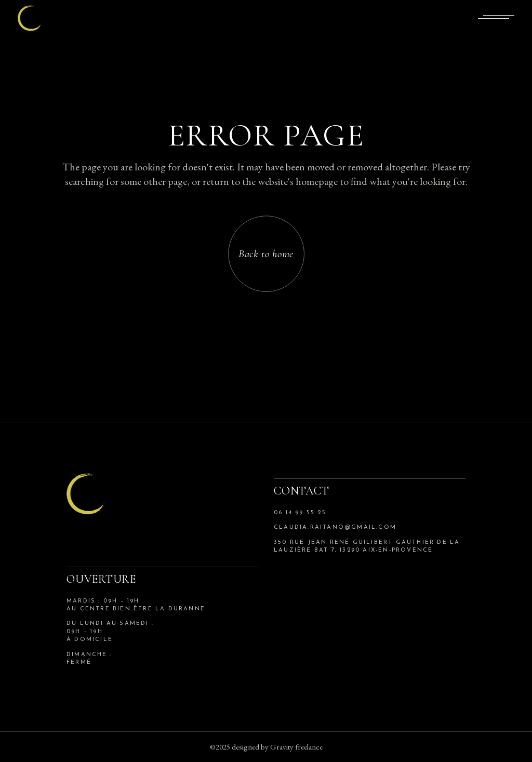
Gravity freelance (296, 747)
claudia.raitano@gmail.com (335, 527)
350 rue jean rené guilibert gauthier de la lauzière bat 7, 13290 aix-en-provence (367, 546)
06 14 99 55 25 (300, 513)
